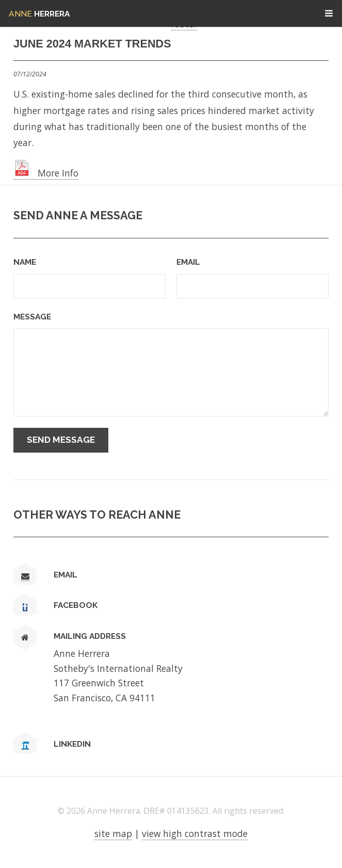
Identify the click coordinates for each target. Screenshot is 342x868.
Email (188, 262)
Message (32, 317)
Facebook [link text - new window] (76, 605)
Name (25, 262)
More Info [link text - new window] (46, 173)
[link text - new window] (25, 607)
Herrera (39, 14)
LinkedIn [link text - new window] (72, 744)
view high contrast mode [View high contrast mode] (195, 833)
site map (113, 833)
